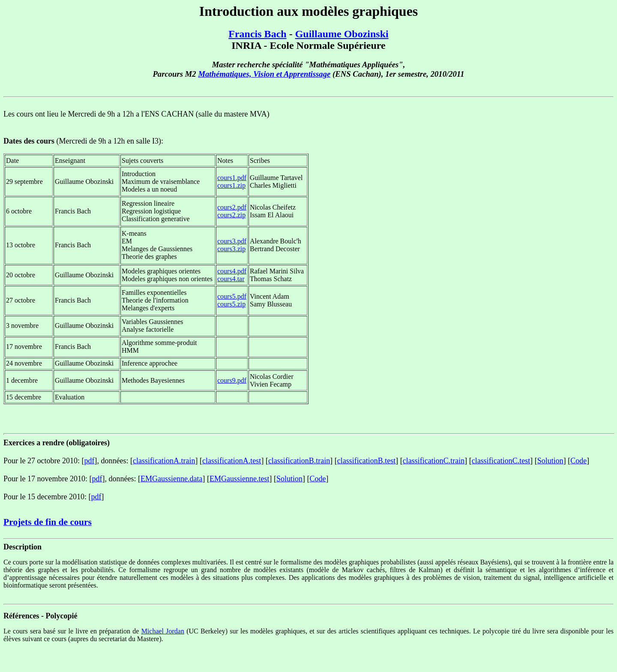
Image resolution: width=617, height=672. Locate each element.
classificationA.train (164, 461)
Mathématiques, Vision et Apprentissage (264, 74)
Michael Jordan (163, 631)
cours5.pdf (232, 296)
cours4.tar (231, 279)
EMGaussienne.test (239, 479)
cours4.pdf (232, 271)
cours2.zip (231, 215)
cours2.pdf (232, 207)
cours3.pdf (232, 241)
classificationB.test (366, 461)
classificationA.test (232, 461)
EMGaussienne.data (171, 479)
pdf (89, 461)
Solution (550, 461)
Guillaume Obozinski (342, 34)
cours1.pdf (232, 178)
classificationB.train (299, 461)
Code (578, 461)
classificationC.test (501, 461)
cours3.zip (231, 249)
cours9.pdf (232, 380)
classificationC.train (434, 461)
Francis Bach (257, 34)
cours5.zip (231, 304)
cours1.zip (231, 185)
